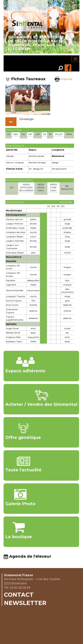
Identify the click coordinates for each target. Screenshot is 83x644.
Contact (19, 595)
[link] (61, 69)
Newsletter (25, 603)
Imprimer (63, 79)
